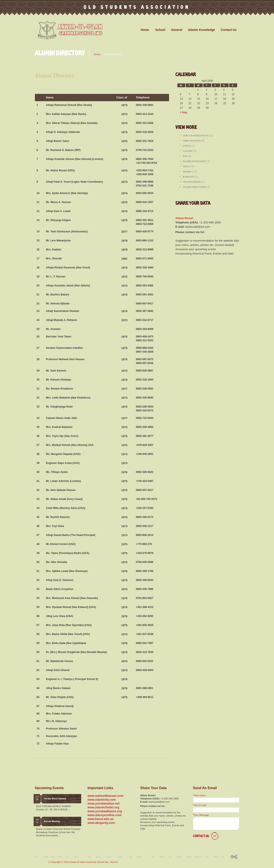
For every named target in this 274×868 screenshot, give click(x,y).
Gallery (188, 151)
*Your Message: (201, 815)
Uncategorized (192, 182)
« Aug (183, 112)
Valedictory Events (195, 187)
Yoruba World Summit (55, 799)
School (161, 30)
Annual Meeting (52, 821)
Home (145, 30)
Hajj (185, 156)
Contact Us (229, 30)
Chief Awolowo (192, 141)
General (178, 30)
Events (187, 146)
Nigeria (187, 172)
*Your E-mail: (200, 805)
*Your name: (199, 795)
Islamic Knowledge (203, 30)
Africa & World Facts (196, 136)
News (186, 166)
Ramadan (189, 177)
